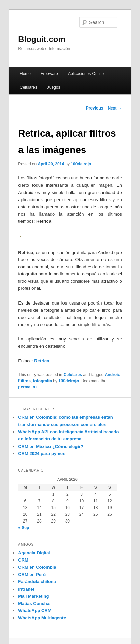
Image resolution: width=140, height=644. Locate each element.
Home (25, 74)
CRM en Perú (32, 574)
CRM (23, 560)
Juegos (54, 87)
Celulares (29, 87)
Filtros (24, 381)
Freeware (49, 74)
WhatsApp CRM (35, 611)
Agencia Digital (34, 553)
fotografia (43, 381)
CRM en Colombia (37, 567)
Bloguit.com (42, 39)
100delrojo (81, 164)
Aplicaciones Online (86, 74)
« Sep (24, 528)
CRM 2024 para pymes (42, 454)
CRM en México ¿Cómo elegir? (51, 446)
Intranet (26, 589)
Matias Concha (34, 603)
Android (113, 375)
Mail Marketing (33, 596)
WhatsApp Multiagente (42, 618)
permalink (28, 387)
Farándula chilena (37, 582)
